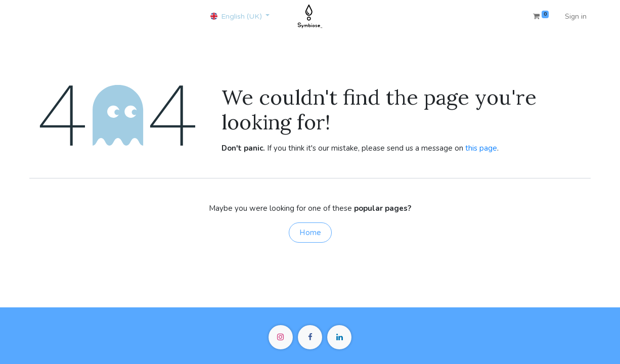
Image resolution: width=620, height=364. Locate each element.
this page (481, 148)
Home (310, 233)
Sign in (576, 16)
